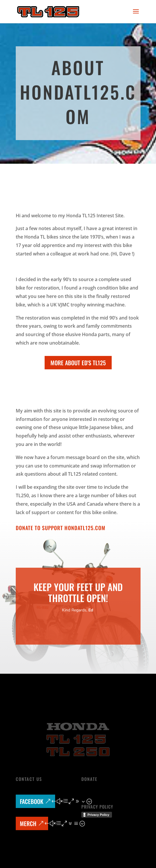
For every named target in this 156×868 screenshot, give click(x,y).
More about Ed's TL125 (78, 363)
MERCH (28, 823)
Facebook (32, 801)
